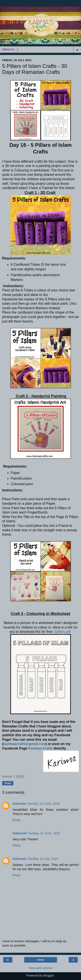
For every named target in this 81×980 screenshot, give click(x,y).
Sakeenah (20, 833)
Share (8, 783)
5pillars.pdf (63, 632)
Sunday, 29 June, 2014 (44, 804)
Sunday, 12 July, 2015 (43, 859)
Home (40, 960)
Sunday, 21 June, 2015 (44, 833)
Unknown (20, 804)
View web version (41, 968)
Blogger (49, 975)
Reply (17, 820)
